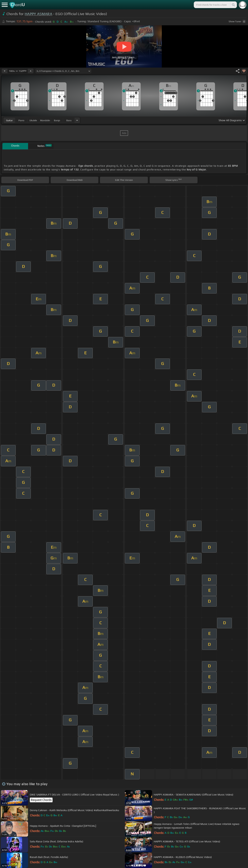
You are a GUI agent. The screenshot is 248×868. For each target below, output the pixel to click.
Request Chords (41, 800)
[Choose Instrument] (77, 120)
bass (69, 120)
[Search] (233, 5)
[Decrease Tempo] (5, 71)
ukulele (33, 120)
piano (21, 120)
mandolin (45, 120)
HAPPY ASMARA (38, 14)
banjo (57, 120)
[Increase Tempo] (31, 71)
